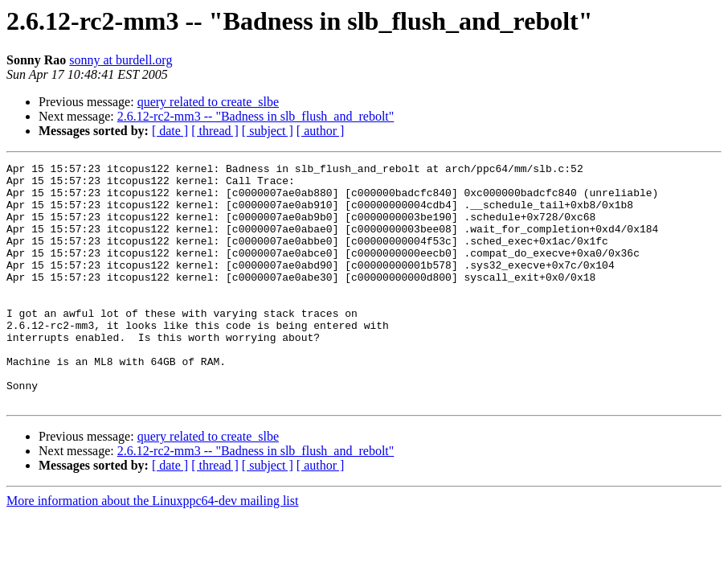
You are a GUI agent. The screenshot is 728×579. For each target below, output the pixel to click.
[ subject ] (268, 131)
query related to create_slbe (208, 102)
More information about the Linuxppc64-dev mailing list (152, 549)
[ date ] (170, 131)
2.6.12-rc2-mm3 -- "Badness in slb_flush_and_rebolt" (256, 116)
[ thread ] (215, 131)
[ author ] (321, 131)
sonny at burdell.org (121, 60)
